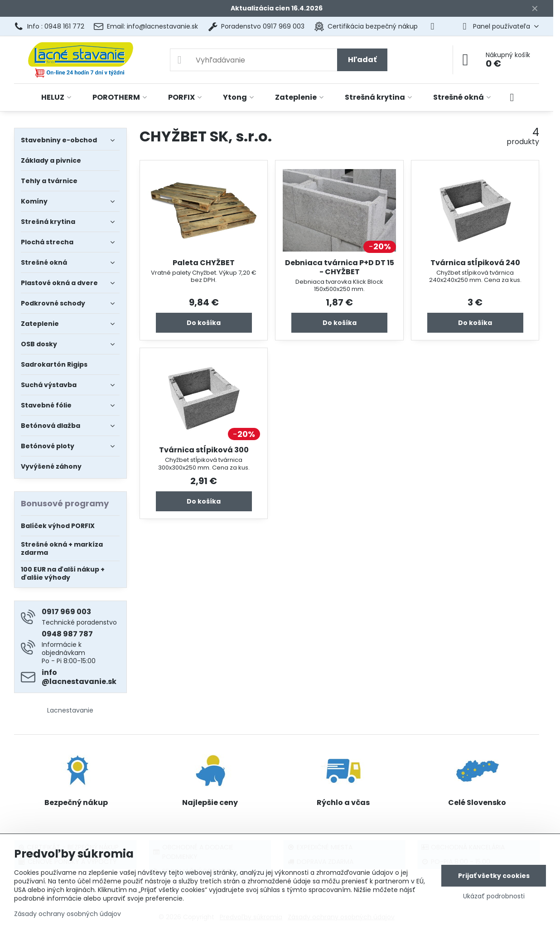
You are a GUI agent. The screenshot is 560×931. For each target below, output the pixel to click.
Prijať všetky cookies (494, 876)
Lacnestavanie (70, 710)
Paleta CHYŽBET (204, 263)
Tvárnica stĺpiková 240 (475, 263)
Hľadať (362, 60)
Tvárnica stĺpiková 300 (204, 450)
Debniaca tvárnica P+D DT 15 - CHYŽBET (340, 267)
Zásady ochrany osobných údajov (68, 914)
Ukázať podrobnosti (494, 896)
